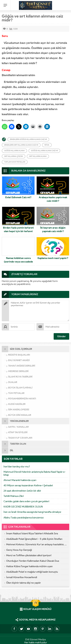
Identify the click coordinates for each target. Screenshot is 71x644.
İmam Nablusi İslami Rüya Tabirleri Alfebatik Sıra (32, 534)
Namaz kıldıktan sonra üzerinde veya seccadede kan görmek (18, 262)
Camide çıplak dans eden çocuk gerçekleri (26, 501)
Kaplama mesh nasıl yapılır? (53, 258)
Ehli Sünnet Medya (35, 639)
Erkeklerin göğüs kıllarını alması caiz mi (28, 139)
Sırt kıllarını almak (38, 156)
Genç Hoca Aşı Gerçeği (19, 550)
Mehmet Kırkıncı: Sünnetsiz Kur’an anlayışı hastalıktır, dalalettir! (36, 544)
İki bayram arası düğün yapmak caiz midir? (53, 230)
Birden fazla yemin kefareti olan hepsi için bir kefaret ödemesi (18, 231)
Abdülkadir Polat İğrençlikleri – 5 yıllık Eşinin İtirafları (34, 539)
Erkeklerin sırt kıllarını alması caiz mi (21, 145)
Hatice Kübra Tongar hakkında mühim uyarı (29, 566)
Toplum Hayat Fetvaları (15, 162)
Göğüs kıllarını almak (14, 151)
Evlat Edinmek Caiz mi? (18, 197)
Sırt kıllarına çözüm (14, 156)
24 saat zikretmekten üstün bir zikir (22, 491)
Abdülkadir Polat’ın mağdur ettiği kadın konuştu (32, 572)
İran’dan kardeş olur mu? (17, 467)
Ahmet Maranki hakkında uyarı (20, 480)
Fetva (47, 145)
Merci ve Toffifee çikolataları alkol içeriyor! (29, 555)
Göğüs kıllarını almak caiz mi (44, 151)
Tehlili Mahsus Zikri (14, 496)
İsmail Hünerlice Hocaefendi (22, 577)
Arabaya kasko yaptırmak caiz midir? (53, 199)
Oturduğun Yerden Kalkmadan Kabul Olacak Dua (33, 561)
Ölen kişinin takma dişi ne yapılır (23, 583)
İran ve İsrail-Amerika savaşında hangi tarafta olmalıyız (32, 512)
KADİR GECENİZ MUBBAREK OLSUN (23, 507)
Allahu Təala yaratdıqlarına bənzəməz (24, 518)
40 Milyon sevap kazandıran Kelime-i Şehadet (28, 485)
